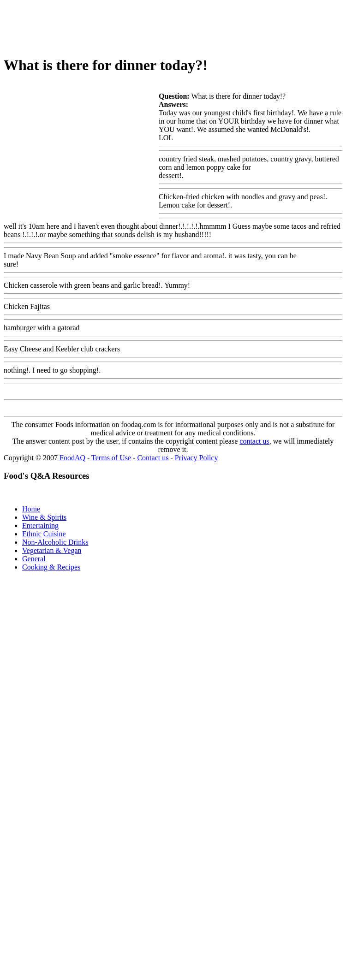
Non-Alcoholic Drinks (55, 542)
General (34, 559)
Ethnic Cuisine (44, 534)
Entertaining (40, 526)
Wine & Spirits (44, 517)
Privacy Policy (197, 458)
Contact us (153, 458)
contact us (254, 441)
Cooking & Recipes (51, 567)
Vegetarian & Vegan (52, 550)
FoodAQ (72, 458)
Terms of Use (111, 458)
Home (31, 509)
